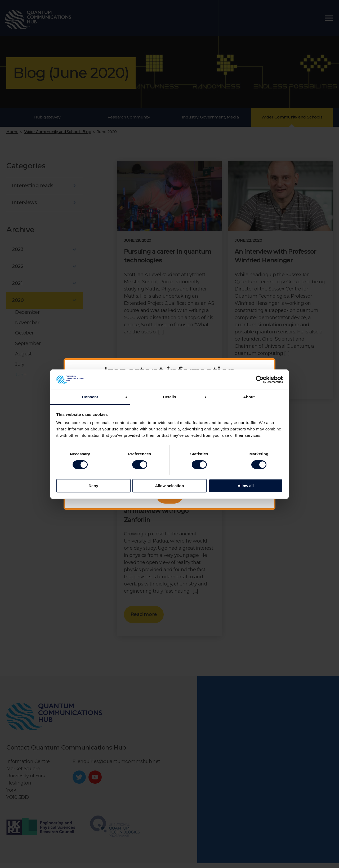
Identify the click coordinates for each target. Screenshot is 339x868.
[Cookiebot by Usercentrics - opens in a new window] (260, 380)
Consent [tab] (90, 397)
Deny (93, 486)
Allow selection (169, 486)
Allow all (246, 486)
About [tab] (249, 397)
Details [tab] (169, 397)
